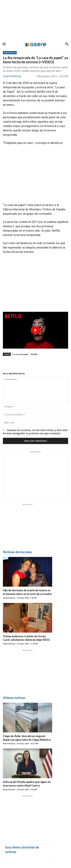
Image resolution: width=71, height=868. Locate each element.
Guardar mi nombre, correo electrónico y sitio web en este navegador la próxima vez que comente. (35, 432)
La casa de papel (20, 354)
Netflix (34, 354)
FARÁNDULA (10, 53)
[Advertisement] (35, 20)
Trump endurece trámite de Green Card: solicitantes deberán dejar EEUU (26, 638)
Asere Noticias (12, 76)
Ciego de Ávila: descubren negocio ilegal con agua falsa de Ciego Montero (27, 738)
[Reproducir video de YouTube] (35, 330)
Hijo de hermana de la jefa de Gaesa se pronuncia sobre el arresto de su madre (27, 592)
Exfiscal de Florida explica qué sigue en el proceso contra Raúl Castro (27, 784)
